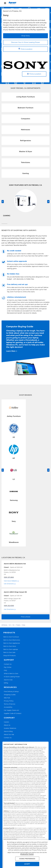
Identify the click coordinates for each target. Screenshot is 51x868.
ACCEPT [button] (27, 864)
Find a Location (25, 49)
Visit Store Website (10, 583)
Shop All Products (10, 658)
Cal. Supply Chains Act (11, 713)
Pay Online (8, 670)
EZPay (6, 685)
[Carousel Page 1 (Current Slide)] (4, 226)
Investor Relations (10, 731)
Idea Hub (7, 700)
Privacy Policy (9, 703)
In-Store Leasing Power (12, 679)
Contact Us (8, 667)
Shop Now (7, 221)
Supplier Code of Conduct (13, 716)
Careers (6, 724)
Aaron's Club (8, 682)
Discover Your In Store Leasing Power (25, 42)
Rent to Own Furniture (11, 639)
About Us (7, 728)
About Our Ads (9, 737)
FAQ (5, 673)
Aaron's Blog (8, 734)
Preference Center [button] (27, 854)
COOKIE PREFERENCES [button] (27, 859)
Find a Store (26, 619)
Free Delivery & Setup (11, 694)
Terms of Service (10, 707)
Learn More (11, 354)
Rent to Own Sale (9, 655)
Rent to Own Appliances (12, 646)
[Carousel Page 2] (47, 226)
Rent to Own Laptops (11, 652)
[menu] (25, 3)
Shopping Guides (10, 697)
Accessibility (8, 710)
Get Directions (9, 586)
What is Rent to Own (11, 676)
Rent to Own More (10, 649)
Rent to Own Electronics (12, 642)
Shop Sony (26, 36)
